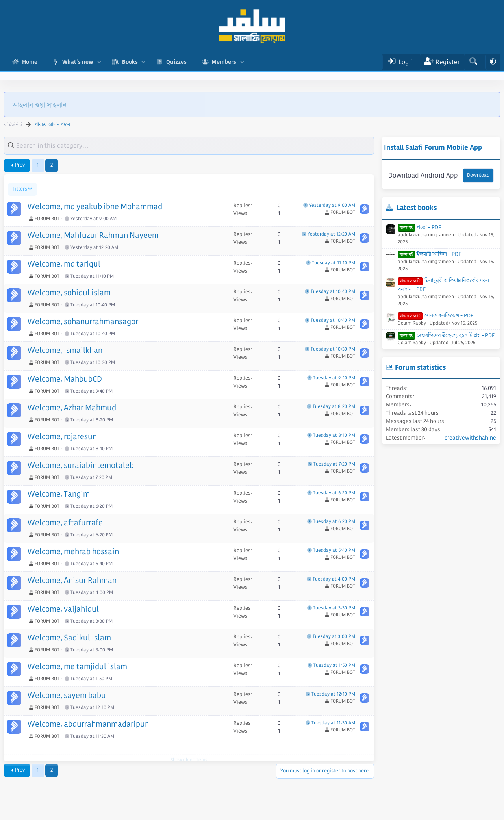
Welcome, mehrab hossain (73, 552)
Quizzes (176, 62)
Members (224, 62)
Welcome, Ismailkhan (65, 351)
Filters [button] (20, 189)
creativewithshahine (470, 438)
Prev (20, 165)
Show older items (189, 750)
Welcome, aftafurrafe (65, 523)
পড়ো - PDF (419, 227)
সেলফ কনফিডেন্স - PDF (435, 315)
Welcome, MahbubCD (65, 379)
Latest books (417, 208)
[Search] (473, 62)
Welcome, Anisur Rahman (72, 581)
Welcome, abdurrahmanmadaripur (88, 724)
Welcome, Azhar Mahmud (72, 408)
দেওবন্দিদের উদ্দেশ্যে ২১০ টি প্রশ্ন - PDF (446, 335)
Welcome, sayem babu (67, 696)
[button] (99, 62)
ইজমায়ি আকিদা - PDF (429, 254)
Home (30, 62)
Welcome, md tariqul (64, 264)
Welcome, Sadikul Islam (69, 638)
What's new (78, 62)
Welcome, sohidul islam (69, 293)
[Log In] (401, 62)
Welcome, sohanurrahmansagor (83, 322)
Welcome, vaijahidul (63, 609)
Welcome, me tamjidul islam (77, 667)
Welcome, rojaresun (62, 437)
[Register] (442, 62)
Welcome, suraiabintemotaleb (81, 466)
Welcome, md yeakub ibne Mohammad (95, 207)
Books (130, 62)
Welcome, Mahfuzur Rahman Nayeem (93, 236)
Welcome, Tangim (59, 494)
